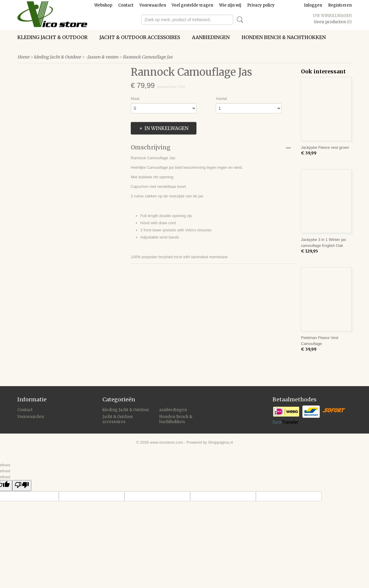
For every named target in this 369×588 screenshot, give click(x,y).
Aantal (221, 99)
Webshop (103, 5)
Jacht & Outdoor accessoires (140, 37)
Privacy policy (261, 5)
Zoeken (239, 20)
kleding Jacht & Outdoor (52, 37)
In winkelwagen (166, 128)
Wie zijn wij (230, 5)
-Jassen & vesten (102, 57)
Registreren (340, 5)
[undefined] (22, 486)
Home (23, 57)
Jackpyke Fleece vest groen (325, 147)
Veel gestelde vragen (192, 5)
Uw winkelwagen (332, 16)
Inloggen (313, 5)
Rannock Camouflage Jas (148, 57)
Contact (126, 5)
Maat (135, 99)
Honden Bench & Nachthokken (284, 37)
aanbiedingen (211, 37)
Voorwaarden (153, 5)
